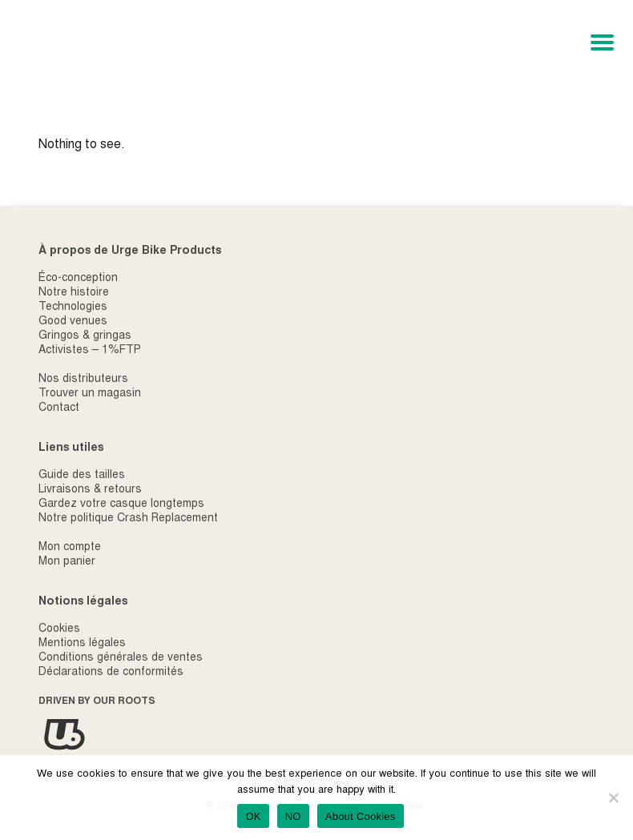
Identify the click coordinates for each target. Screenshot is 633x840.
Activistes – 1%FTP (90, 351)
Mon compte (70, 548)
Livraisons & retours (90, 490)
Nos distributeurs (83, 380)
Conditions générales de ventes (121, 658)
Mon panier (67, 562)
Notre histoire (74, 293)
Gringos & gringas (85, 336)
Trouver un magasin (90, 394)
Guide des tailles (82, 476)
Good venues (73, 322)
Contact (59, 408)
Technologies (73, 307)
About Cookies (361, 816)
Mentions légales (82, 644)
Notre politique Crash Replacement (128, 519)
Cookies (59, 629)
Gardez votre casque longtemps (121, 504)
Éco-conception (78, 279)
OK (253, 816)
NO (293, 816)
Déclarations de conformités (111, 673)
